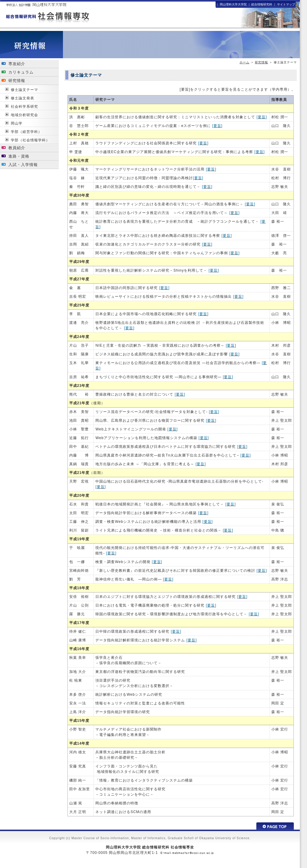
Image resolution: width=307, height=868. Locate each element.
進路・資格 (19, 156)
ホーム (244, 62)
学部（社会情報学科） (30, 140)
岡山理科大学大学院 (233, 4)
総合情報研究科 (262, 4)
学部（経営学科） (26, 132)
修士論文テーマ (24, 90)
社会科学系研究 (24, 107)
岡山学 (17, 123)
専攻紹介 (17, 64)
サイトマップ (286, 4)
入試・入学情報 (23, 165)
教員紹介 (17, 148)
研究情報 (261, 62)
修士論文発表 (22, 98)
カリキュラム (21, 72)
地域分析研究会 (24, 115)
